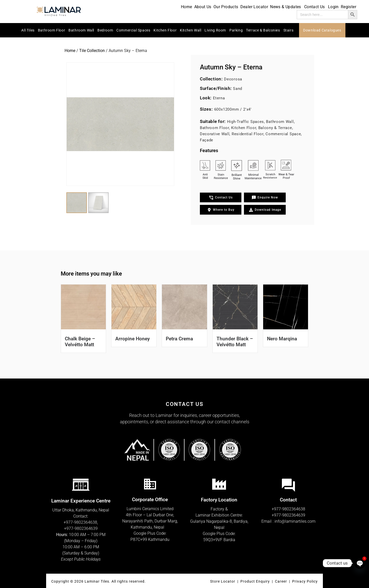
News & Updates (286, 7)
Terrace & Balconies (263, 30)
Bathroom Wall (81, 30)
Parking (236, 30)
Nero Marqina (282, 339)
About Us (203, 7)
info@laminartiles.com (295, 521)
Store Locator (223, 581)
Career (281, 581)
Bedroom (105, 30)
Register (348, 7)
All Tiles (28, 30)
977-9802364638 (81, 522)
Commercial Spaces (133, 30)
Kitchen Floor (165, 30)
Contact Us (315, 7)
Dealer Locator (254, 7)
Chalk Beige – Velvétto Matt (80, 342)
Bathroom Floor (52, 30)
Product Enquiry (255, 581)
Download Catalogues (322, 30)
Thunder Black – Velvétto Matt (235, 342)
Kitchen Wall (191, 30)
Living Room (215, 30)
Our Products (226, 7)
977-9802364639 (82, 528)
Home (187, 7)
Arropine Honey (132, 339)
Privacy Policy (305, 581)
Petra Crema (179, 339)
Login (333, 7)
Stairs (289, 30)
